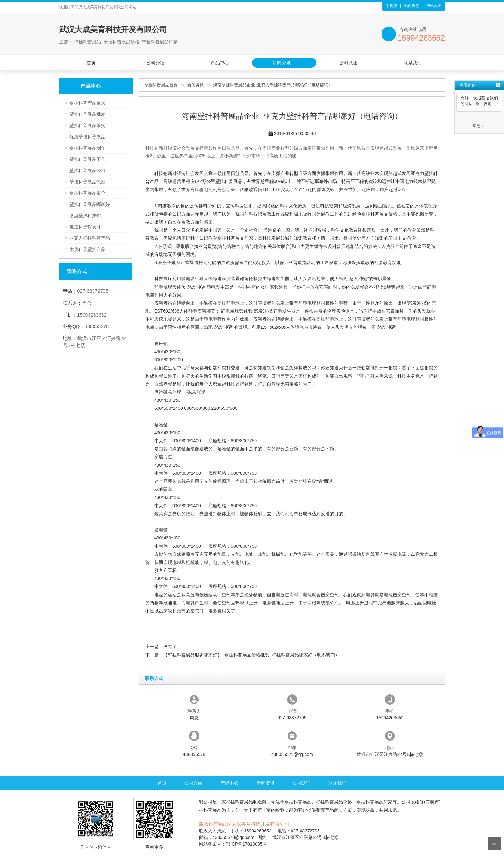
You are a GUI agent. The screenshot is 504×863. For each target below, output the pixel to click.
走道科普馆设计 (85, 227)
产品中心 (220, 63)
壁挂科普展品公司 (87, 170)
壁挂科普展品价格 (379, 214)
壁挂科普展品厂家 (235, 238)
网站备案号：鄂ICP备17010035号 (233, 844)
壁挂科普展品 (229, 181)
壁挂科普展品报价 (87, 193)
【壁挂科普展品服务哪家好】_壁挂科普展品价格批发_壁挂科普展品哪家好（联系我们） (251, 655)
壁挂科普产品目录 (87, 103)
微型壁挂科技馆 (85, 216)
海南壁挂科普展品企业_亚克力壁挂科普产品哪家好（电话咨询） (273, 85)
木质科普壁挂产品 (87, 249)
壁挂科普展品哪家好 (90, 204)
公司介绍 (156, 63)
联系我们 (413, 63)
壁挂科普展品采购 (87, 125)
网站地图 (434, 6)
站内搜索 (412, 6)
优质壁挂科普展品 (87, 137)
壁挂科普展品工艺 (87, 159)
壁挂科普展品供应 (87, 182)
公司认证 (348, 63)
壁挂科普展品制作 (87, 148)
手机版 (392, 6)
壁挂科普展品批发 (87, 114)
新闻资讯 (282, 63)
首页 (91, 63)
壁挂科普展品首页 (161, 85)
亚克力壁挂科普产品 (90, 238)
